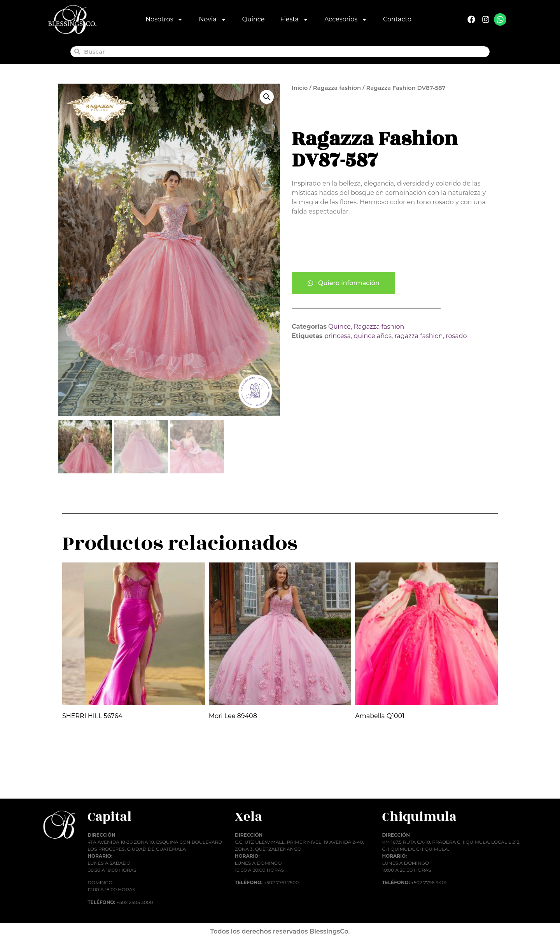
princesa (338, 336)
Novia (213, 19)
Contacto (397, 19)
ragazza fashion (419, 336)
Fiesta (294, 19)
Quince (254, 19)
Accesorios (346, 19)
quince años (373, 336)
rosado (456, 336)
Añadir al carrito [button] (95, 780)
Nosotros (164, 19)
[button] (267, 97)
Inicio (300, 88)
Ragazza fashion (337, 88)
